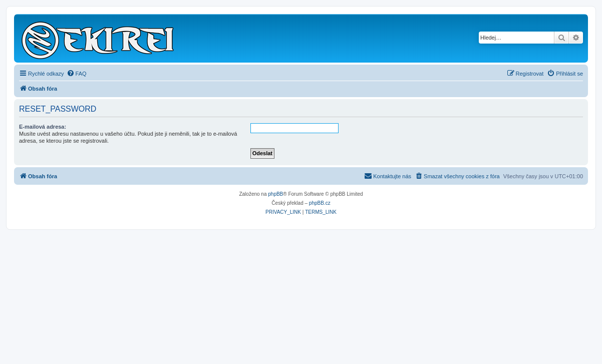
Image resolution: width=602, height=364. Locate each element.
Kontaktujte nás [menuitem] (388, 176)
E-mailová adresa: (43, 127)
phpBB (275, 194)
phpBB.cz (320, 203)
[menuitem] (77, 74)
